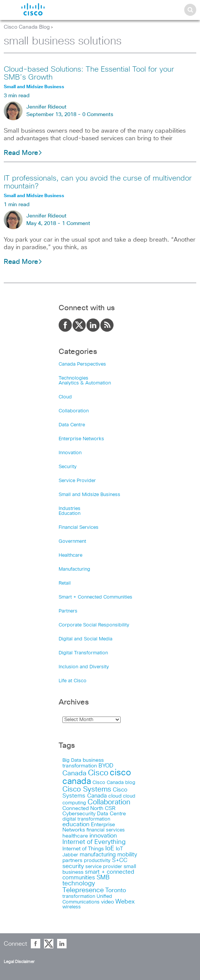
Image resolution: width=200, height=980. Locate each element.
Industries (70, 509)
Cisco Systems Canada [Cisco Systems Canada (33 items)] (95, 793)
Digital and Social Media (86, 639)
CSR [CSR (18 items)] (110, 808)
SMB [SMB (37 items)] (103, 878)
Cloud (65, 397)
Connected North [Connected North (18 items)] (83, 808)
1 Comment (76, 224)
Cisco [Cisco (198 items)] (98, 773)
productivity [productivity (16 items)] (97, 861)
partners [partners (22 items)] (72, 861)
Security (68, 467)
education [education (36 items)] (76, 825)
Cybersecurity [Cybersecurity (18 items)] (79, 814)
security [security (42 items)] (73, 866)
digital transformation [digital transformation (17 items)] (86, 819)
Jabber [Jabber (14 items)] (70, 855)
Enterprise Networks (81, 439)
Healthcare (70, 555)
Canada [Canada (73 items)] (74, 773)
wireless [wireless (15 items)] (72, 907)
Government (72, 541)
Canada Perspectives (82, 364)
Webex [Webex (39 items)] (125, 902)
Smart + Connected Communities (95, 597)
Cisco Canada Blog (27, 27)
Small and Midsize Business (89, 495)
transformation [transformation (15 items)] (79, 897)
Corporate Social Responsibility (94, 625)
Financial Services (79, 528)
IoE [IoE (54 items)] (110, 849)
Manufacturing (74, 569)
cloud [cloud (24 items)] (115, 796)
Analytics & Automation (85, 383)
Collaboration (74, 411)
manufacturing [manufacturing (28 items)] (98, 855)
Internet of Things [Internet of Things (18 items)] (83, 849)
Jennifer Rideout (46, 107)
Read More (23, 153)
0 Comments (98, 115)
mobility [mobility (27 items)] (127, 855)
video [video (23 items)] (108, 902)
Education (70, 514)
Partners (68, 611)
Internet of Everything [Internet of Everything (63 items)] (94, 842)
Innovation (70, 453)
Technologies (73, 378)
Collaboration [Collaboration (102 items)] (109, 802)
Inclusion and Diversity (84, 667)
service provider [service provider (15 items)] (104, 867)
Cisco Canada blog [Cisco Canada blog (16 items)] (114, 783)
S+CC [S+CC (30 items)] (120, 860)
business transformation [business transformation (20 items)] (83, 763)
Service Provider (77, 481)
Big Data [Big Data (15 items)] (72, 760)
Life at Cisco (73, 681)
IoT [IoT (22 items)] (119, 849)
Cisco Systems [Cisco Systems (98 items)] (87, 789)
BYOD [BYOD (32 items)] (106, 766)
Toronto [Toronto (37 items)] (116, 890)
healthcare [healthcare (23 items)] (75, 836)
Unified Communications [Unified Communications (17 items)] (87, 899)
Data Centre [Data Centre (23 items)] (111, 814)
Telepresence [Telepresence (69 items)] (83, 890)
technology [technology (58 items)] (79, 884)
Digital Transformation (83, 653)
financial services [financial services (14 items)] (106, 830)
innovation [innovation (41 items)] (103, 836)
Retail (65, 583)
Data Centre (72, 425)
